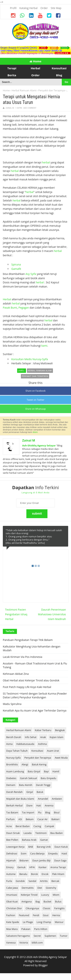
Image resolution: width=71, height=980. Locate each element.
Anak (43, 737)
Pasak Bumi (10, 308)
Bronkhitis (12, 764)
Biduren (24, 860)
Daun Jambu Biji (41, 860)
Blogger (43, 965)
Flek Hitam (58, 874)
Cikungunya (32, 908)
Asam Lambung (15, 771)
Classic (47, 908)
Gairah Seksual (28, 778)
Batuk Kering (39, 764)
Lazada (28, 833)
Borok (34, 874)
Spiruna (16, 264)
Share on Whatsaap (35, 409)
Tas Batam (12, 812)
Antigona (27, 901)
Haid (64, 853)
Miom (56, 895)
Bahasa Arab (29, 840)
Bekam (30, 819)
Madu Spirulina (12, 704)
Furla (9, 881)
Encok (45, 874)
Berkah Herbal (14, 805)
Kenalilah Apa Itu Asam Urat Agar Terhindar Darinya (35, 710)
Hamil (56, 771)
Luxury (45, 895)
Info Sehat (31, 737)
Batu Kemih (26, 785)
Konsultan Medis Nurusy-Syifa (30, 359)
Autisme (11, 874)
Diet (40, 888)
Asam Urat (53, 751)
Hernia (56, 915)
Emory (10, 867)
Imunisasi (12, 895)
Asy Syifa (31, 274)
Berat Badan (23, 826)
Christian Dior (14, 908)
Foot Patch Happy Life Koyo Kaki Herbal (27, 687)
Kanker (43, 867)
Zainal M (29, 440)
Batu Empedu (48, 778)
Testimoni (41, 833)
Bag (38, 901)
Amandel (43, 799)
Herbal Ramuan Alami (24, 90)
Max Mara (12, 929)
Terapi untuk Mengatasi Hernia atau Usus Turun (31, 100)
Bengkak (60, 730)
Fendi (36, 915)
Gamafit (16, 269)
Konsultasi (37, 751)
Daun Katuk (61, 847)
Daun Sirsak (13, 833)
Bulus (58, 901)
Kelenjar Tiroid (29, 895)
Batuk (40, 792)
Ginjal (30, 792)
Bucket (47, 901)
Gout (46, 915)
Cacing (37, 826)
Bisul (57, 812)
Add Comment (30, 108)
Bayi (46, 771)
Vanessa (11, 943)
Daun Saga (60, 860)
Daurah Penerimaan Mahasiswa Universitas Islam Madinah (52, 614)
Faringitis (59, 908)
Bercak (55, 881)
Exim (24, 853)
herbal (46, 162)
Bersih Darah (14, 737)
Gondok (20, 881)
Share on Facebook (35, 391)
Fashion (11, 915)
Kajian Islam (57, 737)
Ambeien (57, 799)
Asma (9, 744)
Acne (9, 826)
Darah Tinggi (43, 785)
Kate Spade (13, 922)
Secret (37, 936)
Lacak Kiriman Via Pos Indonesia (23, 657)
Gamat (44, 840)
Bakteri (55, 819)
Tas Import (28, 812)
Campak (49, 826)
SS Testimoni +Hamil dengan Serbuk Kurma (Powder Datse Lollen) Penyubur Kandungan (35, 695)
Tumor (64, 936)
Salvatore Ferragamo (18, 936)
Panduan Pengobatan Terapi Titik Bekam (28, 640)
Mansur (59, 922)
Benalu (23, 874)
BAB (31, 847)
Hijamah (11, 860)
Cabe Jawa (12, 888)
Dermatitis (28, 888)
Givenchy (51, 888)
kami (44, 346)
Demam (11, 785)
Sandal (32, 881)
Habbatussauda (25, 744)
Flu (40, 812)
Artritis (44, 881)
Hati (39, 805)
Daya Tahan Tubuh (17, 751)
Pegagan (24, 308)
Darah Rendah (14, 792)
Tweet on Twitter (36, 400)
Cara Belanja (37, 853)
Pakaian (26, 929)
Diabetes (11, 778)
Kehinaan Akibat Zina (16, 674)
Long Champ (44, 922)
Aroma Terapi (58, 867)
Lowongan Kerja (15, 847)
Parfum (10, 819)
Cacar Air (43, 819)
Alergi (25, 764)
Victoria (24, 943)
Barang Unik (44, 847)
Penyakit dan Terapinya (52, 90)
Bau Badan (56, 833)
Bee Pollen (12, 840)
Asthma (42, 744)
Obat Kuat (12, 901)
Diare (29, 805)
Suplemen (50, 936)
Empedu (53, 853)
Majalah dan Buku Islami (20, 799)
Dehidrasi (12, 853)
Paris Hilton (41, 929)
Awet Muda (61, 758)
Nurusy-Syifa (13, 758)
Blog (48, 812)
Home (35, 61)
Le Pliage (28, 922)
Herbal (7, 299)
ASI (20, 819)
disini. (35, 432)
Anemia (49, 805)
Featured (24, 915)
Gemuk (21, 867)
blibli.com (37, 943)
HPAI (32, 867)
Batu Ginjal (34, 771)
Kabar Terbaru (43, 730)
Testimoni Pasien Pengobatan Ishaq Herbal (16, 614)
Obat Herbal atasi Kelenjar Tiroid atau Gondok (31, 680)
